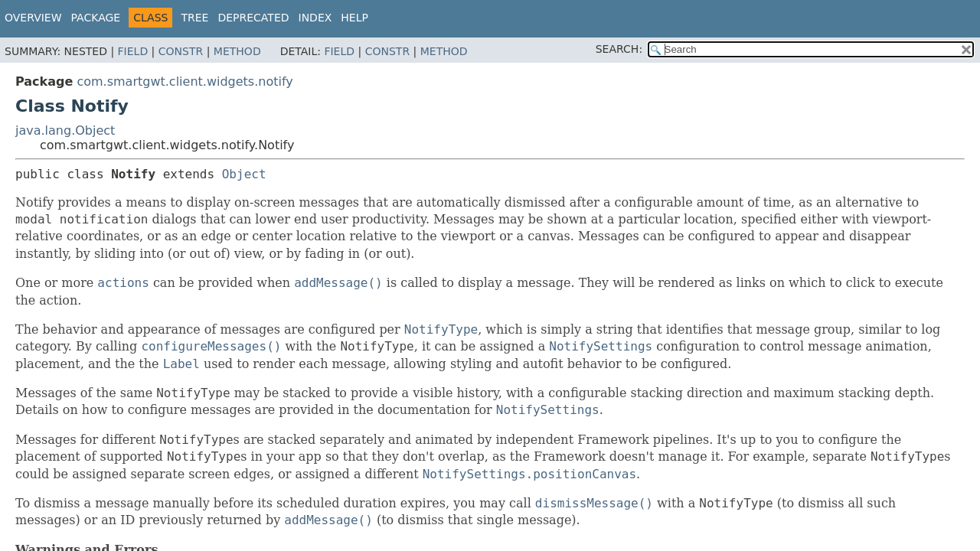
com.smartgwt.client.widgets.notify (185, 82)
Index (315, 18)
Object (244, 174)
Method (237, 51)
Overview (33, 18)
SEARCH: (619, 49)
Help (354, 18)
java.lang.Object (65, 130)
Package (96, 18)
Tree (194, 18)
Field (133, 51)
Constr (181, 51)
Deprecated (253, 18)
